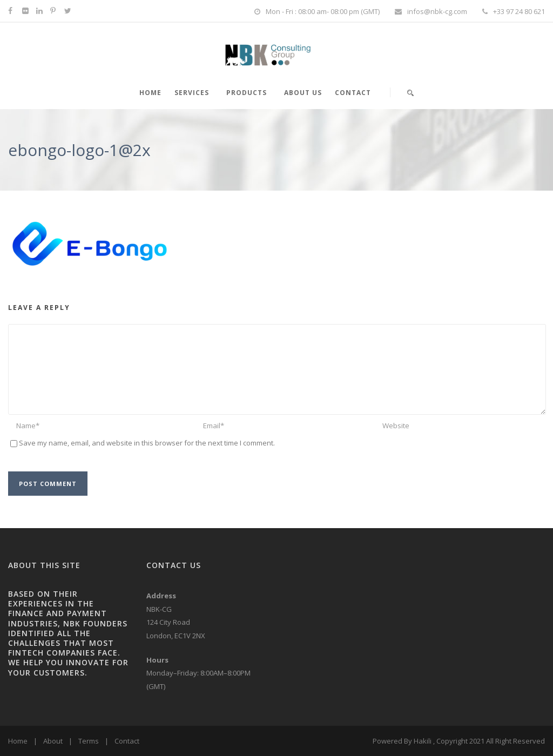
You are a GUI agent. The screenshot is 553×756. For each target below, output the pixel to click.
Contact (353, 93)
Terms (89, 741)
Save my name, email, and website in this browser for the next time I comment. (147, 443)
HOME (150, 93)
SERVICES (192, 93)
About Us (303, 93)
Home (18, 741)
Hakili (423, 741)
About (53, 741)
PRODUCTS (247, 93)
